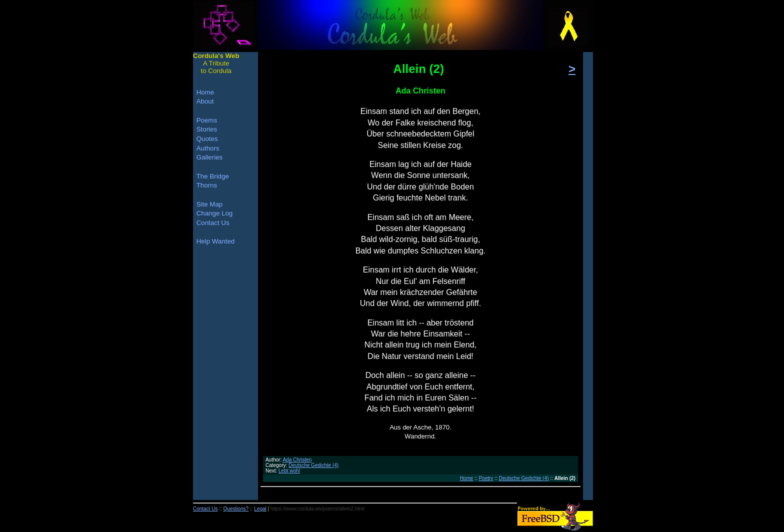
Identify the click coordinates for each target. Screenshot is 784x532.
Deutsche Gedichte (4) (313, 465)
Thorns (207, 185)
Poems (207, 120)
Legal (260, 509)
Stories (207, 129)
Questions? (236, 509)
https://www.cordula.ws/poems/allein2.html (317, 509)
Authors (208, 148)
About (205, 101)
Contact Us (213, 223)
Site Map (210, 204)
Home (467, 478)
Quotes (207, 139)
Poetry (486, 478)
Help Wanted (216, 241)
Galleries (210, 157)
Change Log (215, 213)
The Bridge (213, 176)
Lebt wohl (289, 471)
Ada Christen (297, 460)
